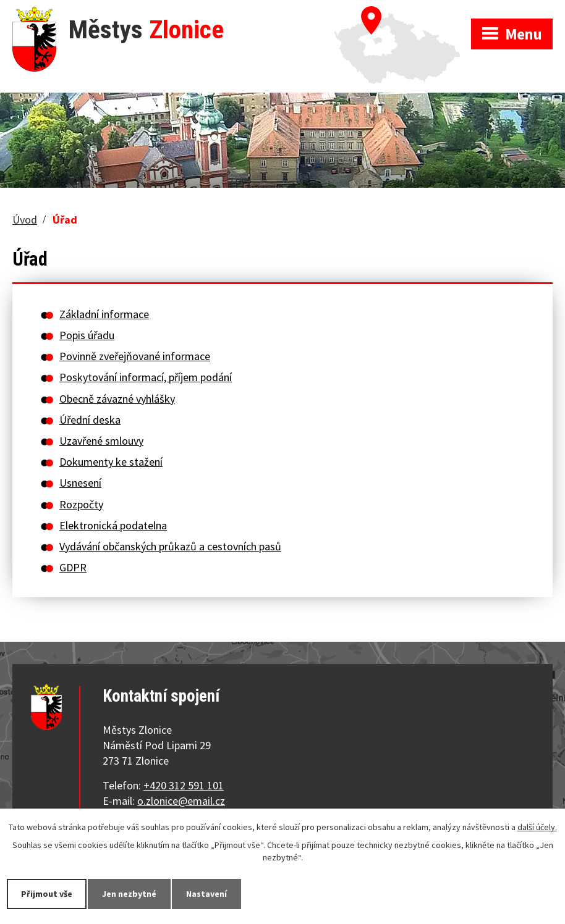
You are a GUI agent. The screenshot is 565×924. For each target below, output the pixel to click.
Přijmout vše (47, 894)
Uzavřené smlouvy (101, 441)
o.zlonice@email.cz (181, 801)
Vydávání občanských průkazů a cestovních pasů (170, 546)
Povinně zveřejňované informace (135, 356)
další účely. (537, 827)
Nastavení (206, 894)
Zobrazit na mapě (403, 12)
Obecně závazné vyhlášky (117, 399)
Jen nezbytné (129, 894)
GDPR (73, 567)
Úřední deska (90, 420)
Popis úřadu (87, 335)
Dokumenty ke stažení (111, 462)
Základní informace (104, 314)
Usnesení (80, 483)
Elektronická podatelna (113, 525)
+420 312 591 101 (184, 785)
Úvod (25, 220)
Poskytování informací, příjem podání (146, 377)
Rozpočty (81, 504)
